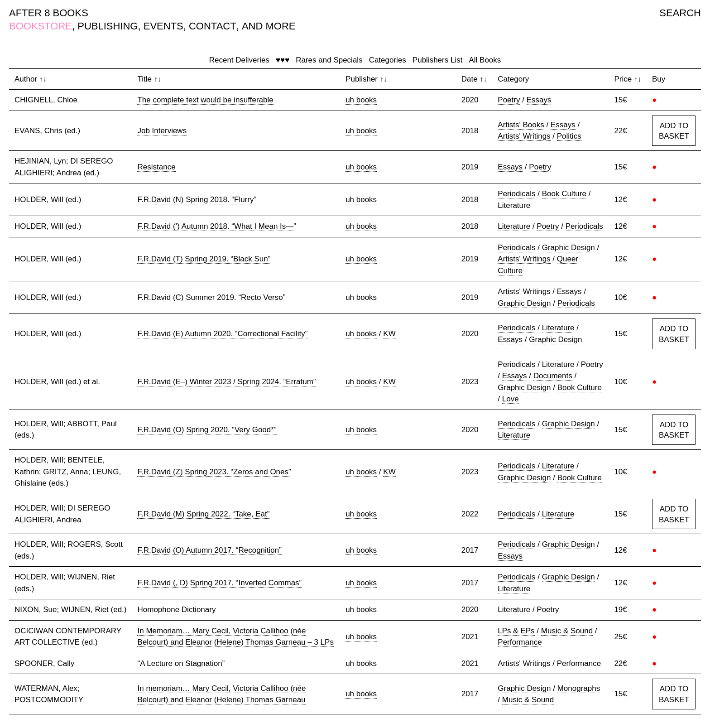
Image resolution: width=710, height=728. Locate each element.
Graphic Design (568, 248)
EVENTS (163, 26)
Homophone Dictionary (176, 610)
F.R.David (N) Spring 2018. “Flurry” (197, 200)
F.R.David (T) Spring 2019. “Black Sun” (204, 259)
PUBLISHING (108, 26)
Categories (388, 60)
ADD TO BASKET (674, 131)
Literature (514, 205)
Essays (539, 100)
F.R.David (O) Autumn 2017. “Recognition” (209, 550)
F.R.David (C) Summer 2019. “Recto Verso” (211, 297)
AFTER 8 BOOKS (49, 13)
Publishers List (438, 60)
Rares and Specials (329, 60)
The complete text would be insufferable (205, 100)
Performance (520, 642)
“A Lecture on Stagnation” (181, 663)
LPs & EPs (516, 631)
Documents (553, 376)
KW (389, 334)
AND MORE (269, 26)
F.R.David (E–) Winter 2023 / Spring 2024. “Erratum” (226, 382)
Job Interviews (162, 131)
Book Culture (564, 194)
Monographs (579, 688)
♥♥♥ (283, 60)
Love (511, 399)
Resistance (156, 167)
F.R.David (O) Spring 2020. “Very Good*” (207, 430)
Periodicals (516, 194)
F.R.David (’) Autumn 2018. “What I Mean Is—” (217, 226)
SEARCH (680, 13)
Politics (569, 136)
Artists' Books (521, 125)
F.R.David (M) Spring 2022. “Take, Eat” (203, 514)
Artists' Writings (524, 136)
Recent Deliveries (239, 60)
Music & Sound (567, 631)
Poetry (509, 100)
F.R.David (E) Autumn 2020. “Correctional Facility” (222, 334)
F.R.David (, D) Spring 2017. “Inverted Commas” (219, 583)
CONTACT (213, 26)
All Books (485, 60)
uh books (361, 100)
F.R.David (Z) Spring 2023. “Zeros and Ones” (214, 472)
